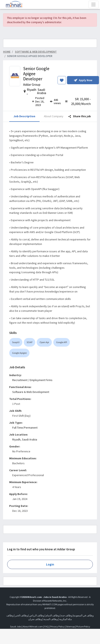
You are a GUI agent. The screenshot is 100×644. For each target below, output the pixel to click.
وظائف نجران (35, 619)
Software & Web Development (31, 392)
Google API (62, 342)
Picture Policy (83, 626)
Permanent (31, 428)
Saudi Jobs (16, 626)
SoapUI (16, 342)
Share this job (80, 116)
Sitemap (70, 626)
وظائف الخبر (21, 615)
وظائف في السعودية (84, 615)
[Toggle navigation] (94, 4)
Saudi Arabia (30, 439)
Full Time (18, 428)
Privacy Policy (57, 626)
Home (7, 52)
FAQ (47, 626)
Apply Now (83, 80)
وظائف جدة (67, 615)
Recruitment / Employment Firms (32, 380)
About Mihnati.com (33, 626)
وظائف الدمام (53, 615)
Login (50, 564)
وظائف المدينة (51, 619)
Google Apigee (19, 353)
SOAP (30, 342)
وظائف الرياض (37, 615)
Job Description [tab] (24, 116)
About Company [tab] (54, 116)
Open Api (44, 342)
